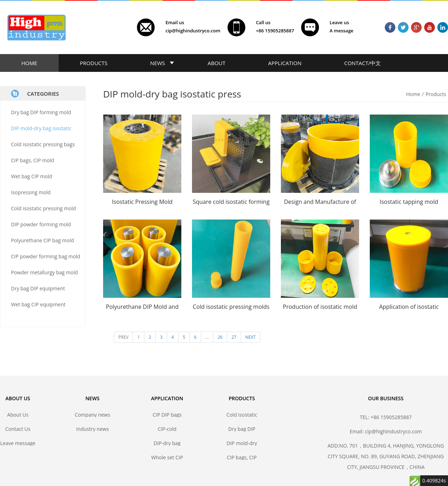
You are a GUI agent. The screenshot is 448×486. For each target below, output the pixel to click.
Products (436, 94)
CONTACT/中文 (362, 63)
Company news (92, 415)
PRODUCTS (94, 63)
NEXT (250, 337)
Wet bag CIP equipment (38, 304)
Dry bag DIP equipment (38, 288)
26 (220, 337)
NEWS (158, 63)
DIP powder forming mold (41, 224)
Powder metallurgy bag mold (44, 272)
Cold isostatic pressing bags (43, 144)
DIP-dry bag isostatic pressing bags (167, 443)
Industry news (92, 429)
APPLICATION (285, 63)
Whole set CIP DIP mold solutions (167, 457)
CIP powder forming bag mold (46, 256)
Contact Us (18, 429)
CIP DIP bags (167, 415)
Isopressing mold (31, 192)
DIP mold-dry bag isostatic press (242, 443)
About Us (18, 415)
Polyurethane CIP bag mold (42, 240)
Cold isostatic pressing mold (43, 208)
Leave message (18, 443)
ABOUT (217, 63)
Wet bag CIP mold (31, 176)
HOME (29, 63)
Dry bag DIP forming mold (41, 112)
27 (234, 337)
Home (413, 94)
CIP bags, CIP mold (33, 160)
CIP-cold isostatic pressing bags (167, 429)
